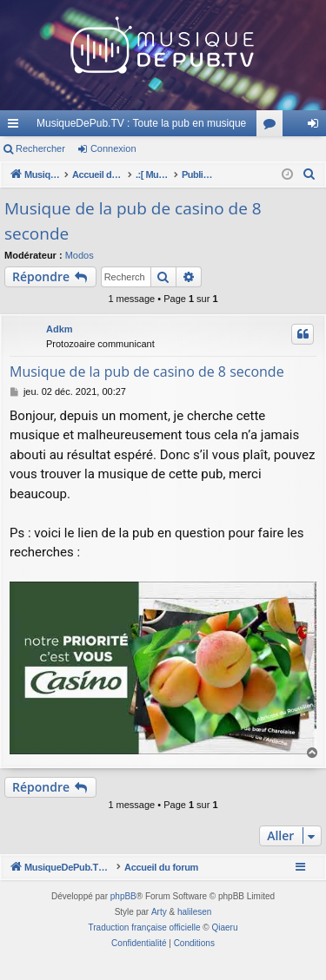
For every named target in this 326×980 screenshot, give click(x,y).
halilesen (194, 932)
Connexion (113, 148)
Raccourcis (17, 127)
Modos (80, 255)
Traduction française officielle (145, 947)
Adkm (60, 329)
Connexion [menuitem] (317, 127)
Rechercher (40, 148)
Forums (273, 127)
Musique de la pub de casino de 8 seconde (133, 221)
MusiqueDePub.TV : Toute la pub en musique (141, 123)
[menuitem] (309, 174)
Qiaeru (224, 947)
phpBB (123, 916)
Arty (159, 932)
